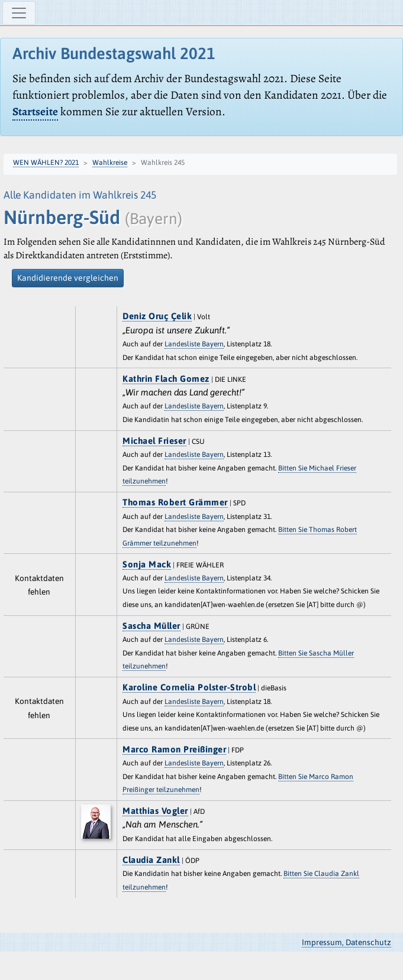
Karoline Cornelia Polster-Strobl (189, 687)
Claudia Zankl (151, 860)
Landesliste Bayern (194, 344)
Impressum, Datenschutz (346, 942)
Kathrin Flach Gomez (166, 379)
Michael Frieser (154, 441)
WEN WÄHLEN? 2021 (46, 163)
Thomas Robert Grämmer (175, 502)
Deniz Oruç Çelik (157, 316)
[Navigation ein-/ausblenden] (19, 13)
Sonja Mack (147, 564)
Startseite (35, 111)
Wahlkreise (110, 163)
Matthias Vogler (155, 811)
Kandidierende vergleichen (68, 278)
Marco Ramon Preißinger (174, 749)
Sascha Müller (151, 626)
